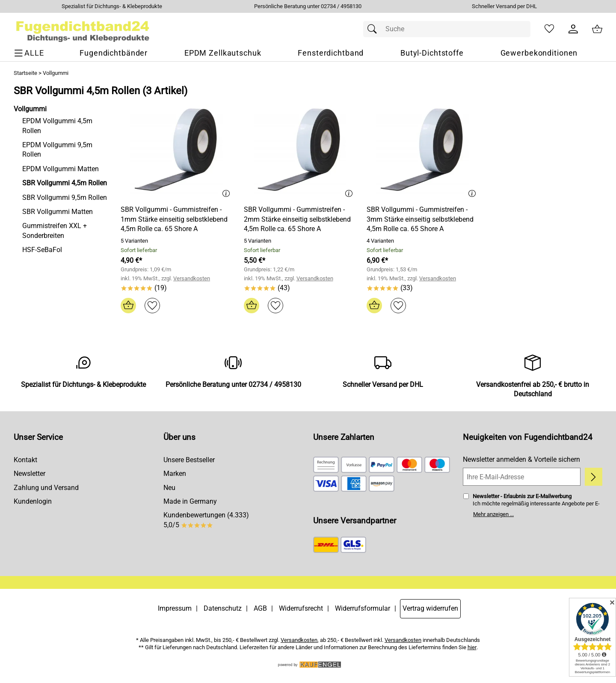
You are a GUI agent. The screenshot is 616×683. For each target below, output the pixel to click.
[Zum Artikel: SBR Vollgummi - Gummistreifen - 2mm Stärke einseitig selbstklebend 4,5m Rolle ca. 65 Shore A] (300, 152)
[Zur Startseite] (83, 29)
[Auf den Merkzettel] (152, 306)
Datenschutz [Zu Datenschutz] (223, 608)
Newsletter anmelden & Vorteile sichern (521, 459)
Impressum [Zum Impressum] (175, 608)
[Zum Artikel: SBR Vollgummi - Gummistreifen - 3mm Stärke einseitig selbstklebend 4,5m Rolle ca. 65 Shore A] (423, 152)
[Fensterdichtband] (331, 53)
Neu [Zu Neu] (169, 488)
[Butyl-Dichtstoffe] (432, 53)
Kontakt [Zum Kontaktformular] (25, 460)
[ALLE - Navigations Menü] (30, 53)
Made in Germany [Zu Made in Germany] (190, 501)
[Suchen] (374, 29)
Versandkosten (192, 278)
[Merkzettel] (549, 29)
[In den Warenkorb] (128, 306)
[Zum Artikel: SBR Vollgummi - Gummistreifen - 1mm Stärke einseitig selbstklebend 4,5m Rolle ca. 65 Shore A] (177, 152)
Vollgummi (56, 73)
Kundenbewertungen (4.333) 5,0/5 (206, 520)
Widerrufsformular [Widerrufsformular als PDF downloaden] (363, 608)
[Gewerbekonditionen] (539, 53)
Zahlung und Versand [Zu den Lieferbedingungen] (46, 488)
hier (472, 647)
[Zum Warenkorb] (597, 29)
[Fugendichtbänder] (114, 53)
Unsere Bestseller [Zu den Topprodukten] (189, 460)
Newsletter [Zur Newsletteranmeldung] (30, 474)
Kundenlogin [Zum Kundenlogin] (33, 501)
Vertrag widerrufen (430, 608)
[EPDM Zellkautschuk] (223, 53)
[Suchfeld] (447, 29)
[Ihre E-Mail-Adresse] (522, 477)
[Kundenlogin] (573, 29)
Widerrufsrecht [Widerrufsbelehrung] (301, 608)
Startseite (25, 73)
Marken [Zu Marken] (175, 474)
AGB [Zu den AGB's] (260, 608)
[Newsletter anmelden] (594, 477)
